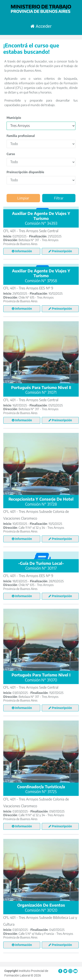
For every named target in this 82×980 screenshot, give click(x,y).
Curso (11, 154)
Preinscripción (60, 251)
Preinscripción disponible (25, 172)
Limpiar (23, 198)
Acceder (41, 26)
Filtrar (59, 198)
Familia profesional (21, 136)
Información (22, 251)
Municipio (14, 117)
